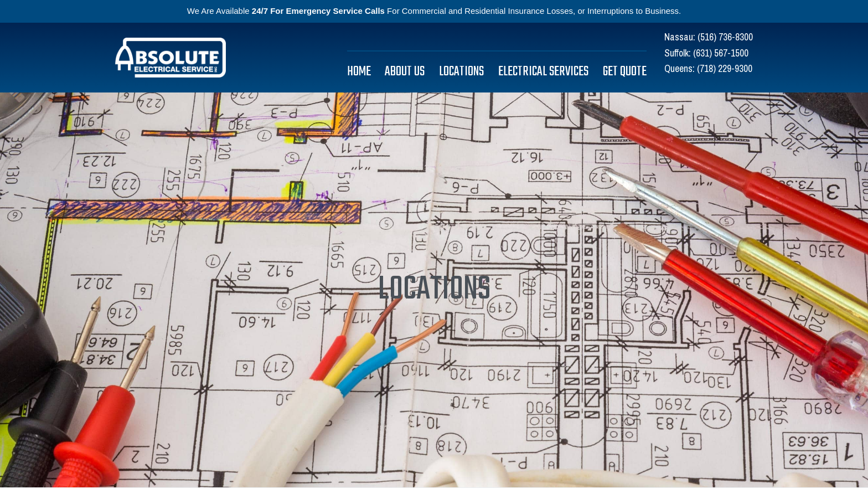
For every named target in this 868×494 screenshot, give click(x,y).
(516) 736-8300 (725, 37)
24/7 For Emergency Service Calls (318, 11)
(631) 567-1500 (721, 53)
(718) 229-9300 (725, 68)
